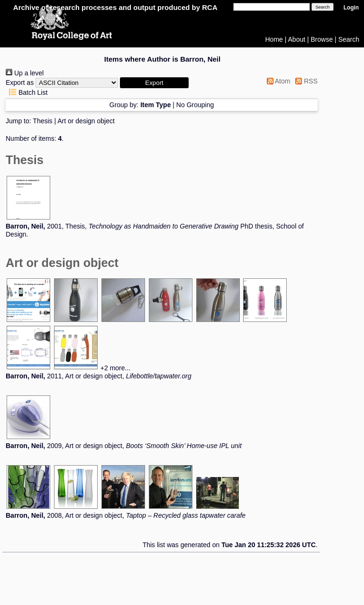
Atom (277, 81)
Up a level (25, 73)
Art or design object (86, 121)
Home (274, 39)
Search (349, 39)
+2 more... (115, 368)
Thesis (42, 121)
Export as (20, 82)
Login (351, 8)
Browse (322, 39)
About (297, 39)
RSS (305, 81)
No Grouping (195, 105)
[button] (154, 83)
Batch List (27, 92)
